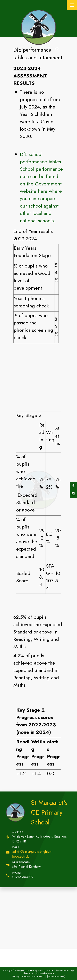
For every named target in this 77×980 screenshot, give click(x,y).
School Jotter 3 (29, 973)
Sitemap (16, 977)
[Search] (49, 49)
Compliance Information (33, 977)
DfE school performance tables (40, 158)
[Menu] (72, 5)
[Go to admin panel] (56, 977)
